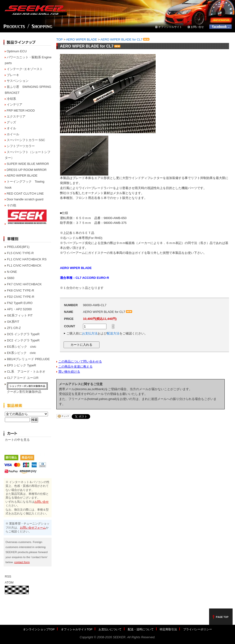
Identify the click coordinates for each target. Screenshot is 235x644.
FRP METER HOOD (21, 110)
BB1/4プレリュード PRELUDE (28, 359)
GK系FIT (13, 322)
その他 (11, 205)
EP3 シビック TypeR (21, 365)
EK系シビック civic (21, 353)
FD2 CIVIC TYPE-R (21, 297)
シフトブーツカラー (21, 146)
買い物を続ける (69, 372)
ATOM (9, 582)
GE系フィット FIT (20, 315)
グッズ (11, 122)
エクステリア (16, 116)
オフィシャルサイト (170, 27)
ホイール (13, 134)
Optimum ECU (17, 51)
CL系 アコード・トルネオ (26, 372)
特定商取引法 (168, 629)
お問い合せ (197, 27)
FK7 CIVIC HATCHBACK (24, 284)
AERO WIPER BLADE (22, 176)
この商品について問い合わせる (80, 361)
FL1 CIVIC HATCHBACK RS (27, 259)
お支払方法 (90, 333)
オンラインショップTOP (39, 629)
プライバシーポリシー (198, 629)
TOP (59, 39)
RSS (8, 576)
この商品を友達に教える (75, 367)
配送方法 (113, 333)
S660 (11, 278)
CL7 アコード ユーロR (23, 378)
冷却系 (11, 99)
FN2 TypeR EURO (20, 303)
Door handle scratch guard (25, 199)
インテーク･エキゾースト (25, 69)
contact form (22, 562)
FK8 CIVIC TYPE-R (21, 290)
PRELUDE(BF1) (18, 247)
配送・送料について (141, 629)
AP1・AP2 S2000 (19, 309)
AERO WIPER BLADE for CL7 (125, 39)
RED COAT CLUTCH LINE (25, 194)
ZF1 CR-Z (14, 328)
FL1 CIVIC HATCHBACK (24, 265)
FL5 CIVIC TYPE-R (20, 253)
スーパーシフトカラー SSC (26, 140)
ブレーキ (13, 75)
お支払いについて (110, 629)
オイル (11, 128)
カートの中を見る (17, 440)
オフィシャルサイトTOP (77, 629)
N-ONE (12, 272)
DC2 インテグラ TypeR (23, 340)
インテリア (15, 104)
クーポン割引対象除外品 (24, 392)
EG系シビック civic (22, 347)
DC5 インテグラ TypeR (23, 334)
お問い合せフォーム (33, 528)
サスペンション (18, 81)
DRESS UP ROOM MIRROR (27, 170)
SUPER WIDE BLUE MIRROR (28, 164)
